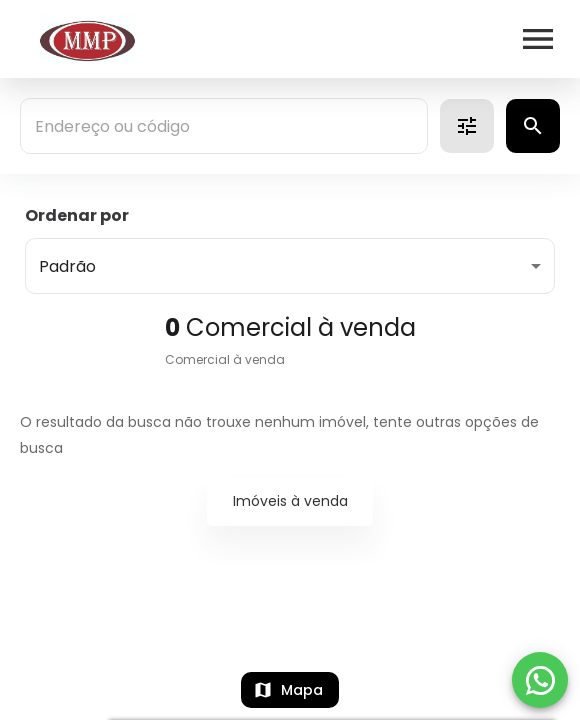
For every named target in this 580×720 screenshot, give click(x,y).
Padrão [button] (67, 266)
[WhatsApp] (540, 680)
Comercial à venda (225, 359)
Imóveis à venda (290, 501)
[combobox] (224, 126)
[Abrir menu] (538, 39)
